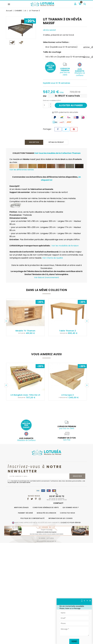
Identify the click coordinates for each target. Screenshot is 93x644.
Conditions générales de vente (46, 508)
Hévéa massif (49, 30)
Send (74, 641)
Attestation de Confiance (26, 441)
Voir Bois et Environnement (46, 277)
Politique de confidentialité (33, 519)
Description (33, 142)
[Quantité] (46, 105)
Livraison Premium (65, 69)
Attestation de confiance (80, 74)
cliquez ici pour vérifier (71, 523)
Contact (57, 503)
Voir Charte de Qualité (53, 258)
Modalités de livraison (46, 513)
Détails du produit (57, 142)
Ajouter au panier (71, 105)
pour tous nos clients (65, 74)
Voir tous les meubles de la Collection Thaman (57, 153)
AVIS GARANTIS (26, 439)
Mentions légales (21, 508)
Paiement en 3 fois (67, 438)
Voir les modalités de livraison (65, 246)
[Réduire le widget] (87, 601)
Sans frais (67, 440)
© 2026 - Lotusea (46, 538)
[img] (90, 601)
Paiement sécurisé (26, 513)
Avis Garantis (80, 70)
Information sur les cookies (61, 519)
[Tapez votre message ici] (74, 631)
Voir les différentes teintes (22, 170)
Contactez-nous (67, 513)
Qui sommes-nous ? (71, 508)
